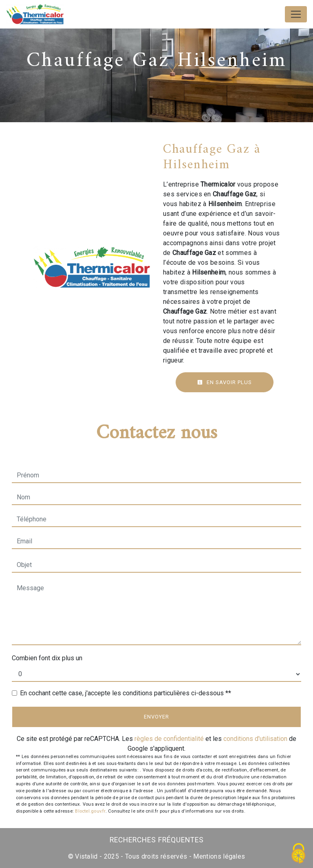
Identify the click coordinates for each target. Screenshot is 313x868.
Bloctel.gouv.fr (90, 811)
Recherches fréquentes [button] (157, 840)
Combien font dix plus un (47, 658)
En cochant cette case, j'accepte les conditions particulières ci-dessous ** (126, 693)
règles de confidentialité (169, 739)
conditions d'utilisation (255, 739)
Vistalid (86, 856)
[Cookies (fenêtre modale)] (299, 854)
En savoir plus (225, 382)
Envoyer (156, 717)
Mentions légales (218, 856)
